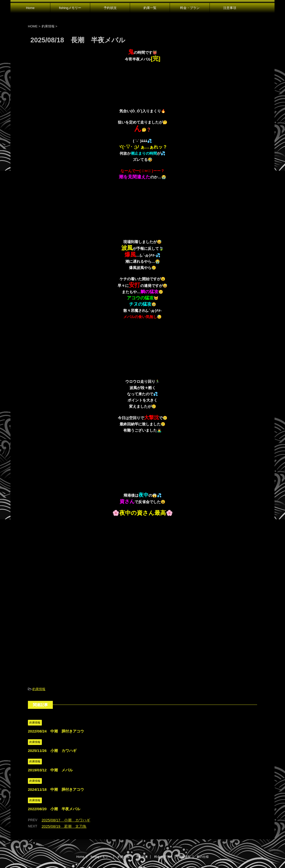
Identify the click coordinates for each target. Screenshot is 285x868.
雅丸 (142, 831)
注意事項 (230, 8)
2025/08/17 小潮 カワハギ (66, 783)
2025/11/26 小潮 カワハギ (52, 713)
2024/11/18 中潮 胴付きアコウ (56, 752)
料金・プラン (190, 8)
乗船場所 (184, 819)
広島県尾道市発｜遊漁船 (142, 840)
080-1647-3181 (143, 849)
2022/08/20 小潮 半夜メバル (54, 771)
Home (30, 8)
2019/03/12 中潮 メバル (50, 733)
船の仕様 (203, 819)
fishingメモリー (70, 8)
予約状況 (110, 8)
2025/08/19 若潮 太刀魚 (64, 789)
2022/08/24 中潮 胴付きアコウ (56, 694)
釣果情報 (39, 652)
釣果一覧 (150, 8)
